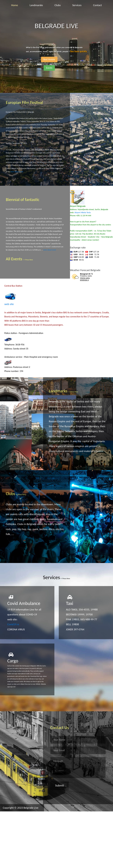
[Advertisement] (56, 846)
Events (49, 68)
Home (17, 5)
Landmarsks (36, 5)
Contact (98, 5)
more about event (17, 172)
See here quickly (79, 51)
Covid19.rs (13, 624)
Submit (60, 785)
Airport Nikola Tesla (83, 213)
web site (9, 304)
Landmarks (58, 391)
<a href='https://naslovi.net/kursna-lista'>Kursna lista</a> (85, 256)
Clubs (58, 5)
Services (77, 5)
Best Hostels (49, 59)
